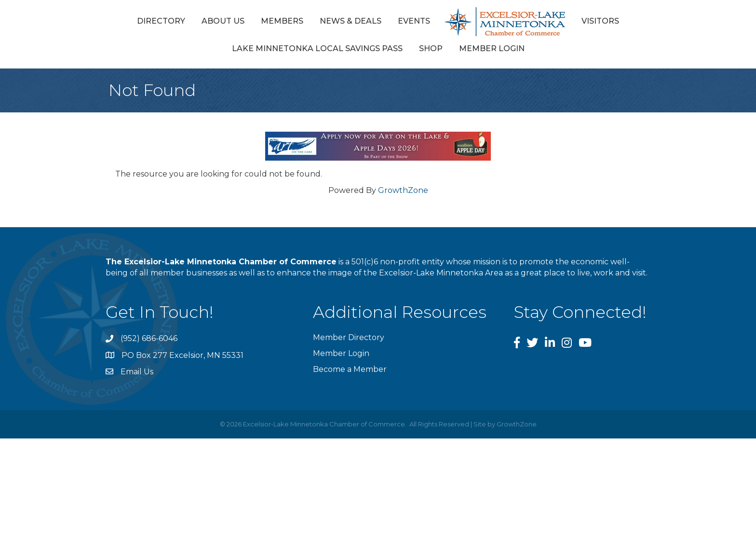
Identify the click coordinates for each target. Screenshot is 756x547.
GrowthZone (403, 190)
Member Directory (349, 337)
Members (282, 21)
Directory (161, 21)
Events (414, 21)
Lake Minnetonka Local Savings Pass (317, 48)
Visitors (600, 21)
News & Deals (351, 21)
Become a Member (350, 369)
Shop (431, 48)
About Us (223, 21)
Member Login (492, 48)
